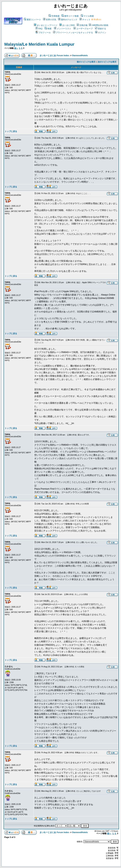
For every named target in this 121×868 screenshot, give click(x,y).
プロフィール (43, 33)
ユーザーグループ (83, 29)
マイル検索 (87, 16)
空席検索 (54, 16)
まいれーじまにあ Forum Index (54, 55)
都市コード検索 (70, 16)
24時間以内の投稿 (99, 25)
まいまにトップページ (46, 25)
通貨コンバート (32, 20)
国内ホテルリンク (68, 20)
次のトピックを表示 (107, 62)
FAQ (39, 29)
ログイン (101, 33)
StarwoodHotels (80, 55)
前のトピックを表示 (86, 62)
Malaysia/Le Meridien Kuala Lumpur (39, 44)
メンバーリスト (63, 29)
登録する (100, 29)
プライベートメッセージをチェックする (73, 33)
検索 (48, 29)
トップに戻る (11, 131)
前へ (16, 48)
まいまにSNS (67, 25)
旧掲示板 (82, 25)
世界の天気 (50, 20)
